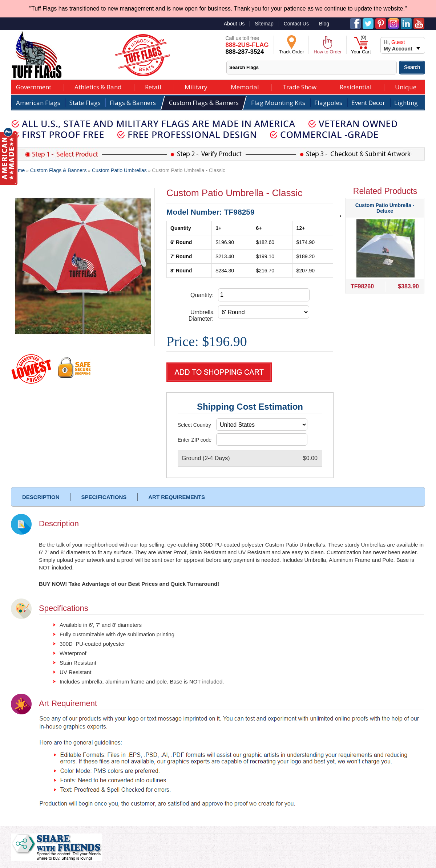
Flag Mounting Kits (278, 103)
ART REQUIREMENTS (177, 497)
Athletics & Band (98, 86)
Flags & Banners (133, 103)
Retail (153, 86)
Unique (406, 86)
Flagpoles (328, 103)
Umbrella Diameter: (201, 315)
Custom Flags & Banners (204, 103)
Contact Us (296, 24)
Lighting (406, 103)
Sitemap (264, 24)
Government (34, 86)
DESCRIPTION (41, 497)
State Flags (85, 103)
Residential (356, 86)
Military (196, 86)
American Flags (38, 103)
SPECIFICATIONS (104, 497)
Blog (324, 24)
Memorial (245, 86)
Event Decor (368, 103)
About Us (234, 24)
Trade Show (299, 86)
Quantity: (202, 295)
